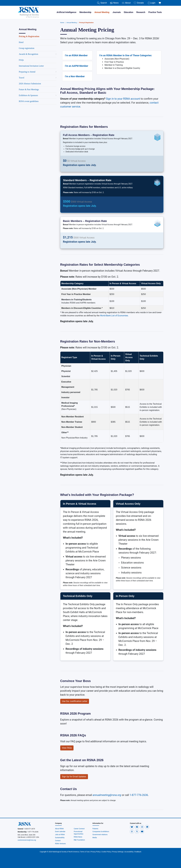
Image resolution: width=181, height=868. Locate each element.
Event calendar (60, 832)
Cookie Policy (106, 852)
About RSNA (59, 829)
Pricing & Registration (86, 23)
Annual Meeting (102, 12)
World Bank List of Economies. (114, 316)
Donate (139, 3)
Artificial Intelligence (66, 12)
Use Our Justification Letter (75, 701)
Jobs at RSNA (60, 835)
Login (151, 3)
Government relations (100, 835)
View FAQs (67, 748)
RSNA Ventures (60, 844)
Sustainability (60, 838)
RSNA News (78, 837)
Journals (117, 12)
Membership (85, 12)
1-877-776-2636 (139, 795)
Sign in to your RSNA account (123, 99)
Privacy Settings (118, 852)
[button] (132, 827)
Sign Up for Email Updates (74, 777)
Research (141, 12)
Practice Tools (155, 12)
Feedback (138, 852)
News (114, 3)
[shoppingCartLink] (160, 2)
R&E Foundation (79, 840)
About (126, 3)
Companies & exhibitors (101, 832)
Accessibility (129, 852)
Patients (95, 829)
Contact (58, 841)
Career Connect (79, 829)
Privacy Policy (95, 852)
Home (62, 23)
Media (95, 838)
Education (129, 12)
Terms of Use (85, 852)
